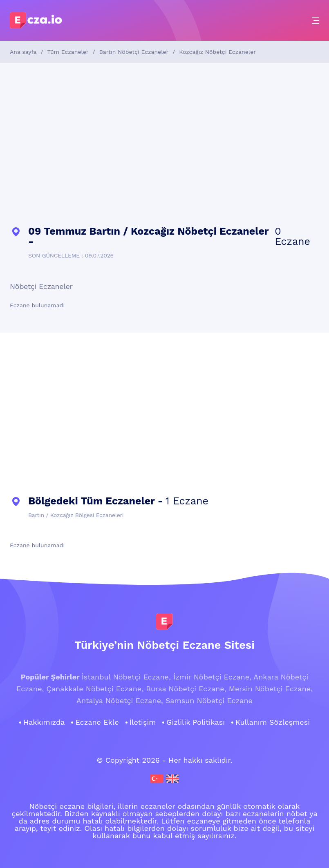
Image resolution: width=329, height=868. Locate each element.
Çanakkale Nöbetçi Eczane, (95, 689)
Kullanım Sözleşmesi (273, 722)
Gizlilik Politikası (196, 722)
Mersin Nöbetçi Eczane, (271, 689)
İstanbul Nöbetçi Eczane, (126, 677)
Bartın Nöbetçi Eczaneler (134, 52)
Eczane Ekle (97, 722)
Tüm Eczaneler (68, 52)
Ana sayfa (23, 52)
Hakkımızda (44, 722)
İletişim (143, 722)
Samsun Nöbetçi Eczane (209, 700)
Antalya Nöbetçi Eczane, (120, 700)
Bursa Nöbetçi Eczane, (186, 689)
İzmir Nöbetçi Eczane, (212, 677)
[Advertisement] (164, 144)
